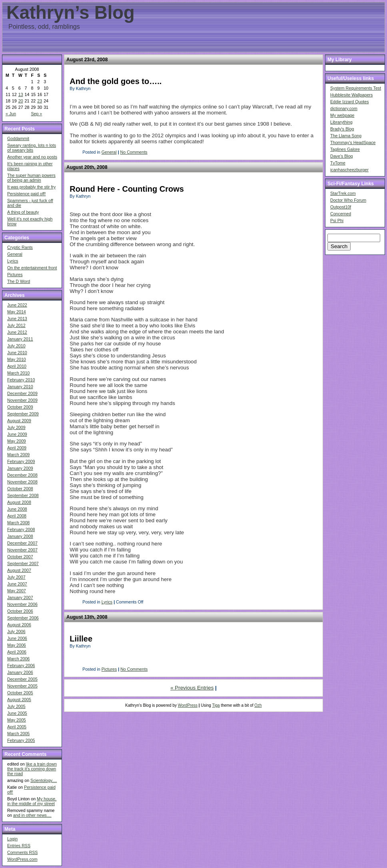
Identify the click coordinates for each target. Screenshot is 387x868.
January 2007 (20, 597)
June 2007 (17, 584)
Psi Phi (337, 221)
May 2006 (17, 645)
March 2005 (18, 734)
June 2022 (17, 305)
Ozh (258, 705)
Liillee (81, 639)
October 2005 (20, 693)
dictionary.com (344, 108)
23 (40, 101)
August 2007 (19, 570)
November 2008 (22, 482)
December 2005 (22, 679)
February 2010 (21, 380)
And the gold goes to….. (116, 81)
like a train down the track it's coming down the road (32, 769)
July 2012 (16, 325)
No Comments (134, 152)
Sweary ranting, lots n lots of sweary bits (32, 148)
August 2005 (19, 700)
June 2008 (17, 509)
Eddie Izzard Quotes (350, 102)
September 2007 (23, 563)
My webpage (342, 115)
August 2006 (19, 625)
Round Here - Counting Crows (127, 189)
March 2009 (18, 455)
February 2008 (21, 529)
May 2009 (17, 441)
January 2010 (20, 387)
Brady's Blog (342, 129)
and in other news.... (32, 815)
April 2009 (17, 448)
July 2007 (16, 577)
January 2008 (20, 536)
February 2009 (21, 461)
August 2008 (19, 502)
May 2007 (17, 591)
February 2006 (21, 666)
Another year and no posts (32, 157)
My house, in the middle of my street (32, 801)
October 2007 (20, 557)
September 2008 (23, 495)
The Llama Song (346, 136)
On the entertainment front (32, 268)
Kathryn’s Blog (71, 13)
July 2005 (16, 706)
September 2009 (23, 414)
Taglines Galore (345, 149)
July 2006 (16, 631)
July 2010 (16, 346)
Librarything (341, 122)
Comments (22, 852)
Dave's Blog (342, 156)
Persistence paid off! (26, 194)
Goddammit (18, 138)
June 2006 (17, 638)
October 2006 (20, 611)
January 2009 (20, 468)
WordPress (188, 705)
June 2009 (17, 434)
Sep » (36, 114)
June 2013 (17, 319)
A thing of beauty (23, 212)
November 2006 (22, 604)
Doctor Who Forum (348, 200)
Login (12, 839)
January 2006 (20, 672)
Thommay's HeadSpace (353, 142)
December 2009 (22, 393)
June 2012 (17, 332)
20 (21, 101)
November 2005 (22, 686)
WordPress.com (22, 859)
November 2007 (22, 550)
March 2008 (18, 523)
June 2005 (17, 713)
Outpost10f (341, 207)
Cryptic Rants (20, 247)
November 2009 (22, 400)
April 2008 (17, 516)
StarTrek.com (343, 193)
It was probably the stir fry (31, 187)
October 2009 (20, 407)
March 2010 (18, 373)
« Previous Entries (192, 688)
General (15, 254)
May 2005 (17, 720)
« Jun (11, 114)
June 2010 (17, 353)
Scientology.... (44, 780)
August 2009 (19, 421)
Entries (19, 846)
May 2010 (17, 359)
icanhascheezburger (349, 170)
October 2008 (20, 489)
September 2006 (23, 618)
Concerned (341, 214)
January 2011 (20, 339)
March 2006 (18, 659)
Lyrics (13, 261)
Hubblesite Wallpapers (351, 95)
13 (21, 94)
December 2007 (22, 543)
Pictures (15, 275)
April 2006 (17, 652)
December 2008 (22, 475)
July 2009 (16, 427)
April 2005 (17, 727)
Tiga (216, 705)
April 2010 (17, 366)
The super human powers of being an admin (31, 178)
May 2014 (17, 312)
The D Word (19, 281)
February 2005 (21, 740)
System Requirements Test (356, 88)
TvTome (338, 163)
